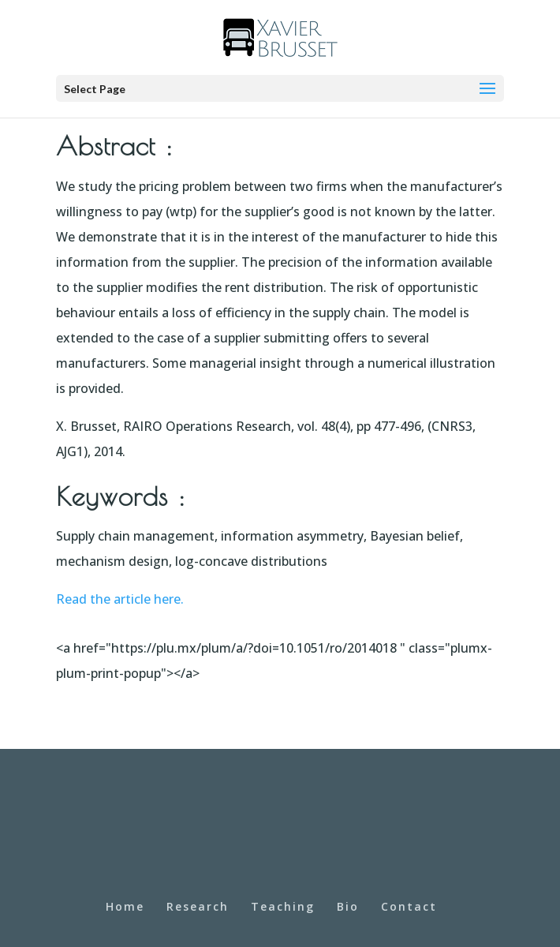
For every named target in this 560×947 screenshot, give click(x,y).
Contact (409, 906)
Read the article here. (120, 599)
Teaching (283, 906)
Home (125, 906)
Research (198, 906)
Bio (348, 906)
